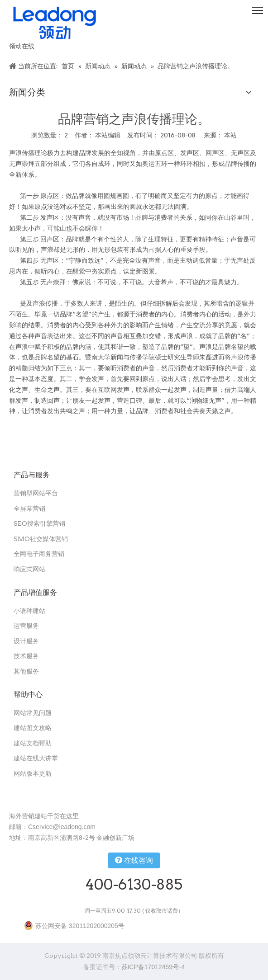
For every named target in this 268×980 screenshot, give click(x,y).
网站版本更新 (33, 773)
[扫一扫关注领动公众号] (16, 793)
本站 (230, 135)
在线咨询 (134, 860)
